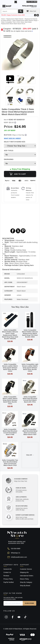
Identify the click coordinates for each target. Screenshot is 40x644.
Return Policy (24, 579)
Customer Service (26, 569)
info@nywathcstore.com (19, 557)
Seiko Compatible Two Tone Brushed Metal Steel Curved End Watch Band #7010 (10, 463)
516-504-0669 (16, 549)
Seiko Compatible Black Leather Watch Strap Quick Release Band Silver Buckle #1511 (10, 400)
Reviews (6, 576)
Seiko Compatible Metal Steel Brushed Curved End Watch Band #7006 (10, 432)
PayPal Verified (9, 582)
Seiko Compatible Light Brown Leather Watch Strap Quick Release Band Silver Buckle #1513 (30, 368)
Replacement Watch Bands (15, 19)
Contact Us (7, 572)
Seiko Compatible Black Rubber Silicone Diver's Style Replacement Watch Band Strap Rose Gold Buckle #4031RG (10, 334)
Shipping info (24, 572)
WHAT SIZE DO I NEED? (12, 138)
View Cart (33, 11)
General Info (8, 569)
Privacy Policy (8, 579)
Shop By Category (26, 582)
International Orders (27, 576)
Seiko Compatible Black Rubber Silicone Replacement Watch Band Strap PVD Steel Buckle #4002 (30, 333)
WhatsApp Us (16, 553)
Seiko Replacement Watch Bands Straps (25, 20)
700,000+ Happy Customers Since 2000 (13, 15)
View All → (30, 455)
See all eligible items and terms (21, 31)
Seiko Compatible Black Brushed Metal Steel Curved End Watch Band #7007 (30, 432)
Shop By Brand (25, 586)
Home (3, 19)
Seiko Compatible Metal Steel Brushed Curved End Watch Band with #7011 (30, 399)
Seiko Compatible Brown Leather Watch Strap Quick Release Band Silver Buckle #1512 (10, 368)
